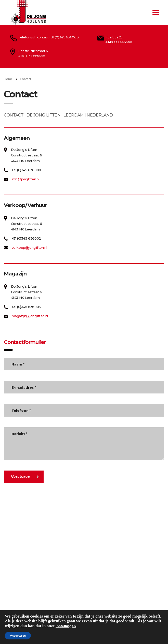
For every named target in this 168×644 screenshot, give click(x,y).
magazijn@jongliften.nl (30, 316)
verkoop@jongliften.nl (29, 247)
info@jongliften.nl (26, 179)
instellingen (66, 626)
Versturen (25, 477)
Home (8, 79)
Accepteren (18, 636)
